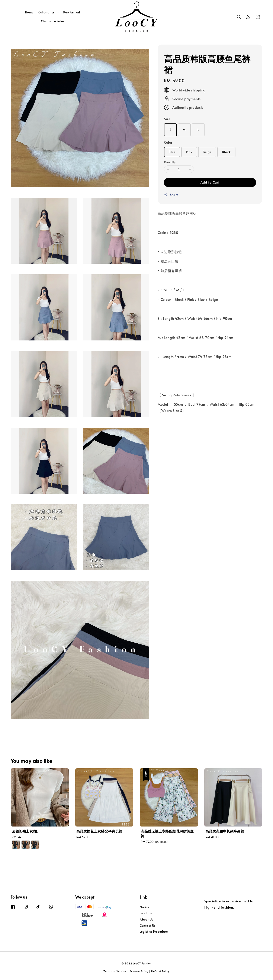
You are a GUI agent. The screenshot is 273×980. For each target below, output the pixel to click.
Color (168, 142)
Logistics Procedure (154, 932)
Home (29, 12)
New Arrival (72, 12)
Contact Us (148, 926)
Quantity (170, 162)
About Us (146, 919)
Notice (144, 907)
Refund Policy (160, 971)
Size (167, 119)
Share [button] (171, 195)
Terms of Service (115, 971)
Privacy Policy (139, 971)
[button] (239, 17)
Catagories (46, 12)
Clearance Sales (53, 21)
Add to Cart (210, 182)
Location (146, 913)
